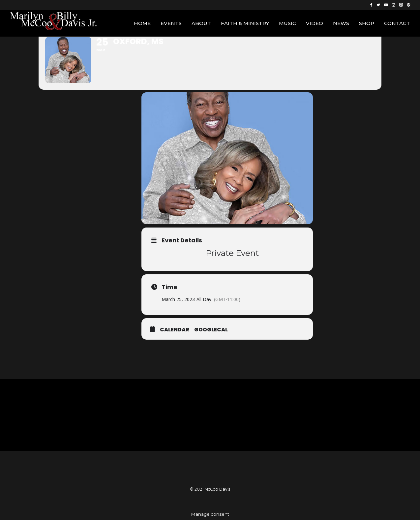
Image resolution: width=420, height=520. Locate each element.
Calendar (175, 330)
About (201, 23)
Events (171, 23)
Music (287, 23)
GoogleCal (211, 330)
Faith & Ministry (245, 23)
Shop (367, 23)
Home (142, 23)
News (341, 23)
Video (315, 23)
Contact (397, 23)
